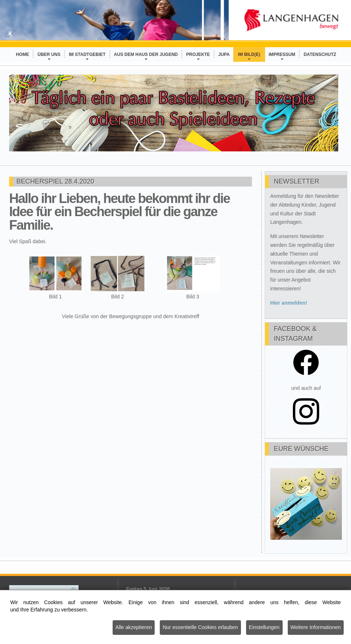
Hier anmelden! (289, 303)
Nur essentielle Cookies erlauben (200, 628)
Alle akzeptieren (134, 628)
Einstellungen (264, 628)
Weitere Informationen (316, 628)
